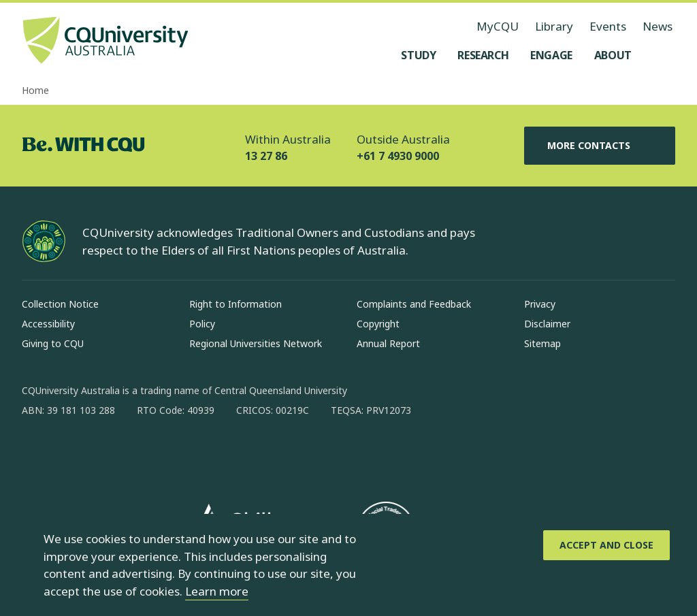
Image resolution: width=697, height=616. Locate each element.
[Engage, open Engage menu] (551, 55)
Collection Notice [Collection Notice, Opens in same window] (60, 304)
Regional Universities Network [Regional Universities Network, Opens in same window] (256, 343)
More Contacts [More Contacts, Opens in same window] (600, 146)
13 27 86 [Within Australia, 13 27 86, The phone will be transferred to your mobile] (266, 156)
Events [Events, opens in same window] (608, 26)
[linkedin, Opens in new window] (108, 454)
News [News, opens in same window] (658, 26)
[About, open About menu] (613, 55)
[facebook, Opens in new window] (37, 454)
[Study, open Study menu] (418, 55)
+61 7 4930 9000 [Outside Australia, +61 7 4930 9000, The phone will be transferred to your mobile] (398, 156)
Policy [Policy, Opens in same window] (202, 324)
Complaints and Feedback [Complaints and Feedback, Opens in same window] (414, 304)
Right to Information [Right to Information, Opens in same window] (236, 304)
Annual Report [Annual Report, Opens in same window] (388, 343)
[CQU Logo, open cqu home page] (106, 42)
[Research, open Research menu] (483, 55)
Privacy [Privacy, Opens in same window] (540, 304)
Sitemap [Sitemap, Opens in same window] (542, 343)
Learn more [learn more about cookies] (217, 591)
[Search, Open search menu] (662, 55)
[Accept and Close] (606, 545)
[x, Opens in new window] (143, 454)
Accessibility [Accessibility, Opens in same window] (48, 324)
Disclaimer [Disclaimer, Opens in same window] (547, 324)
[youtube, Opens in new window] (178, 454)
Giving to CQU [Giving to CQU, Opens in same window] (53, 343)
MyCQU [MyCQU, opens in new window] (498, 26)
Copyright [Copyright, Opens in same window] (378, 324)
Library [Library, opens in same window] (554, 26)
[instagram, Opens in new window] (72, 454)
